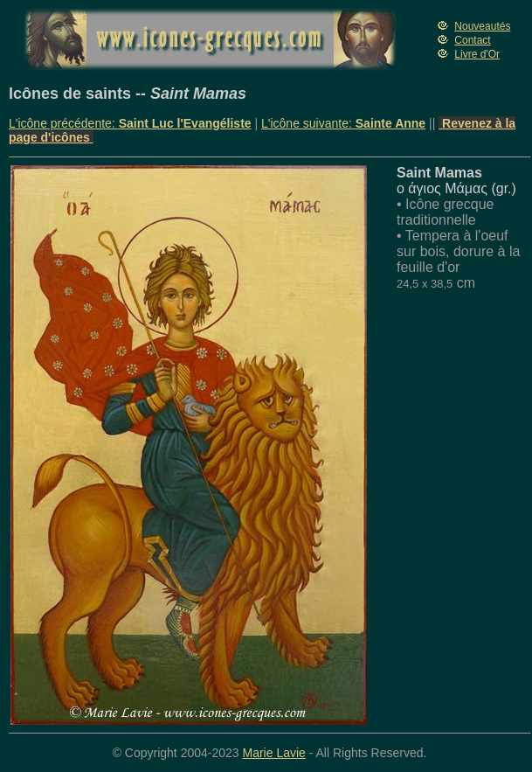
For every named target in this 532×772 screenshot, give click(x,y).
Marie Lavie (273, 753)
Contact (472, 40)
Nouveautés (482, 26)
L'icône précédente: (130, 123)
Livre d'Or (477, 54)
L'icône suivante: (343, 123)
